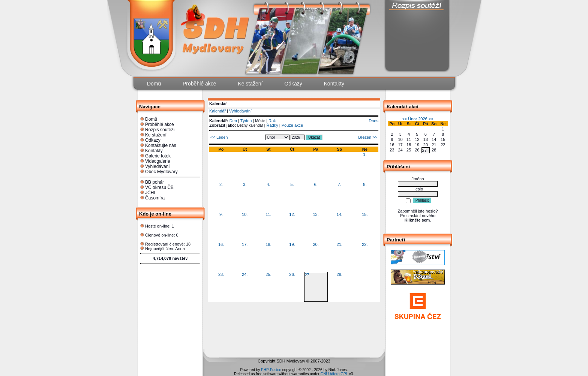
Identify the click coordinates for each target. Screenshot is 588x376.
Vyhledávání (157, 166)
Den (233, 121)
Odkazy (153, 140)
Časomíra (155, 198)
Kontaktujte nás (161, 145)
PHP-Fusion (271, 370)
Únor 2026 (418, 119)
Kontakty (154, 151)
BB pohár (154, 182)
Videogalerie (158, 161)
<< (404, 119)
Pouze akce (292, 125)
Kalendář (217, 111)
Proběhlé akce (160, 124)
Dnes (373, 121)
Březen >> (368, 137)
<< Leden (219, 137)
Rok (272, 121)
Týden (246, 121)
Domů (151, 119)
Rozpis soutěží (160, 130)
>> (431, 119)
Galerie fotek (158, 156)
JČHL (151, 193)
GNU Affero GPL (334, 374)
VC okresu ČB (159, 187)
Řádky (272, 125)
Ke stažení (156, 135)
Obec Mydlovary (161, 172)
